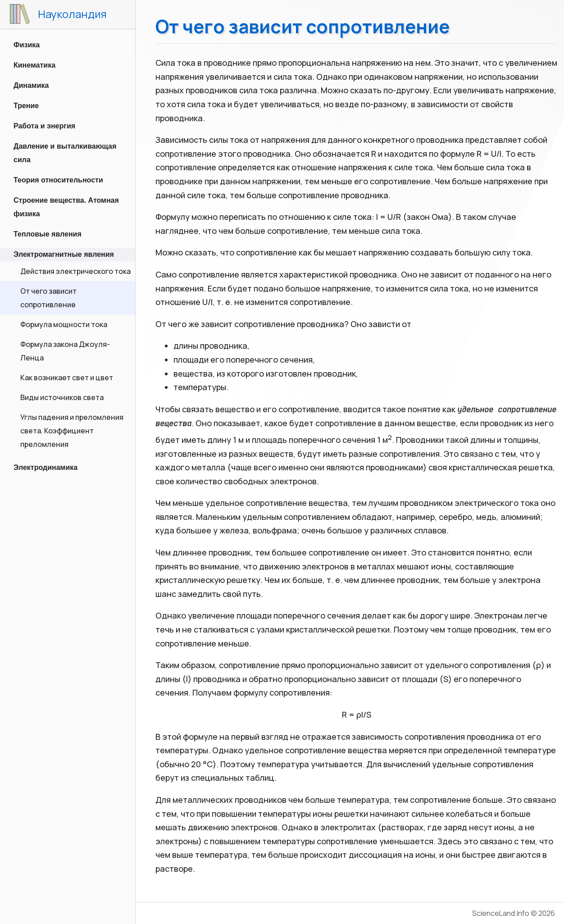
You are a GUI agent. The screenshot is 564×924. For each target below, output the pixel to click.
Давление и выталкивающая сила (65, 153)
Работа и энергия (44, 126)
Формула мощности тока (64, 324)
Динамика (31, 85)
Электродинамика (45, 467)
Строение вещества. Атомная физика (66, 207)
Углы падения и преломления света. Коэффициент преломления (72, 431)
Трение (26, 106)
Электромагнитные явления (64, 254)
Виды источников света (62, 397)
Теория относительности (58, 180)
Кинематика (34, 65)
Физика (27, 45)
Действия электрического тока (75, 271)
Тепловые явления (48, 234)
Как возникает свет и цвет (67, 378)
